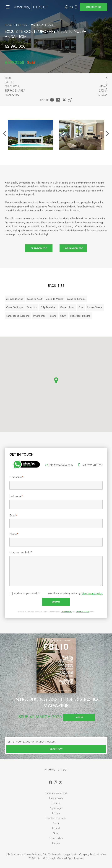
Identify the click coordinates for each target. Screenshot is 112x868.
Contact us (94, 7)
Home (8, 25)
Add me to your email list (27, 594)
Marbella (37, 25)
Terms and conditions (56, 793)
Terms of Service (83, 612)
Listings (22, 25)
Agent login (56, 808)
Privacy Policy (66, 612)
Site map (56, 803)
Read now (56, 749)
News (56, 833)
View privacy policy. (92, 594)
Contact (56, 828)
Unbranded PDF (73, 248)
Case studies (56, 838)
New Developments (56, 818)
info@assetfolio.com (59, 465)
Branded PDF (39, 248)
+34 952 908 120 (90, 465)
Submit (56, 602)
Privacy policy (56, 798)
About (56, 823)
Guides (56, 843)
